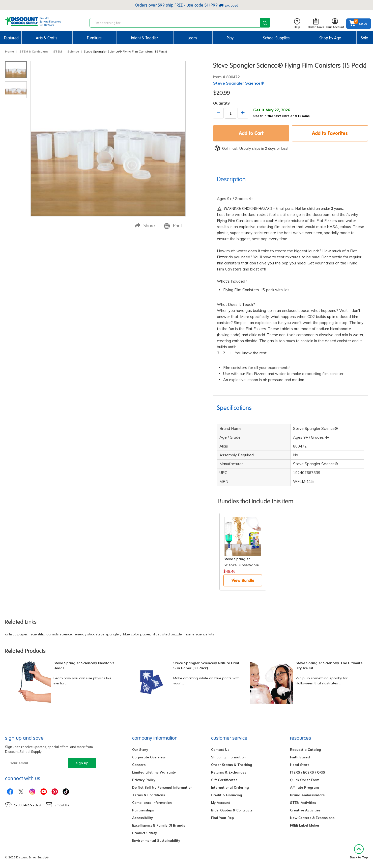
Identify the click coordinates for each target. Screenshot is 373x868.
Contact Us (220, 750)
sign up (82, 763)
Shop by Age (330, 38)
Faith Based (300, 757)
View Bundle (243, 580)
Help (297, 24)
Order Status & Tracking (232, 765)
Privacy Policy (144, 780)
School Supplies (276, 38)
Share (145, 226)
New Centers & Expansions (312, 818)
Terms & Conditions (149, 795)
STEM (58, 51)
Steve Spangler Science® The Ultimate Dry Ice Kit (329, 665)
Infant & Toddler (145, 38)
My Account (221, 803)
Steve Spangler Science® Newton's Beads (84, 665)
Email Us (62, 805)
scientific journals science (51, 634)
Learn (192, 38)
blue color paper (137, 634)
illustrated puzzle (168, 634)
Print (173, 226)
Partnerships (143, 810)
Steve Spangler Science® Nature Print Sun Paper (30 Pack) (206, 665)
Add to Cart (251, 133)
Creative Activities (305, 810)
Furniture (94, 38)
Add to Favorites (330, 133)
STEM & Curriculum (34, 51)
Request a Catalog (305, 750)
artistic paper (16, 634)
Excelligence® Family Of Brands (159, 825)
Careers (139, 765)
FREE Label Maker (305, 825)
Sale (364, 38)
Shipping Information (228, 757)
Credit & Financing (226, 795)
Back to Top (359, 852)
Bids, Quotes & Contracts (232, 810)
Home (9, 51)
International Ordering (230, 787)
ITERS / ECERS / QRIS (308, 772)
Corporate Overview (149, 757)
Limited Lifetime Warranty (154, 772)
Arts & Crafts (47, 38)
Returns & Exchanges (229, 772)
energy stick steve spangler (97, 634)
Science (73, 51)
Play (230, 38)
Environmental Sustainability (156, 840)
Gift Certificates (224, 780)
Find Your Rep (222, 818)
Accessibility (142, 818)
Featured (11, 38)
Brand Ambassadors (307, 795)
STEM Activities (303, 803)
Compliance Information (152, 803)
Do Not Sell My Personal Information (162, 787)
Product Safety (145, 833)
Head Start (299, 765)
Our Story (140, 750)
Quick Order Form (305, 780)
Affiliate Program (304, 787)
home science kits (199, 634)
